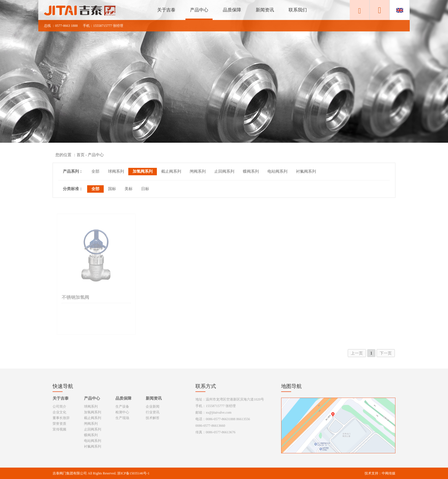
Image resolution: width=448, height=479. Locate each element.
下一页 (386, 353)
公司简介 (59, 406)
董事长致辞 (61, 418)
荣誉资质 (59, 424)
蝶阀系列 (251, 171)
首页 (81, 155)
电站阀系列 (277, 171)
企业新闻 (153, 406)
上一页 (357, 353)
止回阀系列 (224, 171)
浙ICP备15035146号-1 (133, 473)
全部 (95, 171)
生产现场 (122, 418)
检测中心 (122, 412)
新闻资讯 (265, 10)
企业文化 (59, 412)
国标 (112, 189)
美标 (129, 189)
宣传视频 (59, 429)
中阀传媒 (389, 473)
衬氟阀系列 (306, 171)
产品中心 (199, 10)
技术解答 (153, 418)
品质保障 (232, 10)
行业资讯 (153, 412)
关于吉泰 (166, 10)
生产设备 (122, 406)
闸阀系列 (198, 171)
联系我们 (298, 10)
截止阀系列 (171, 171)
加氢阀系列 (143, 171)
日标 (145, 189)
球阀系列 (116, 171)
